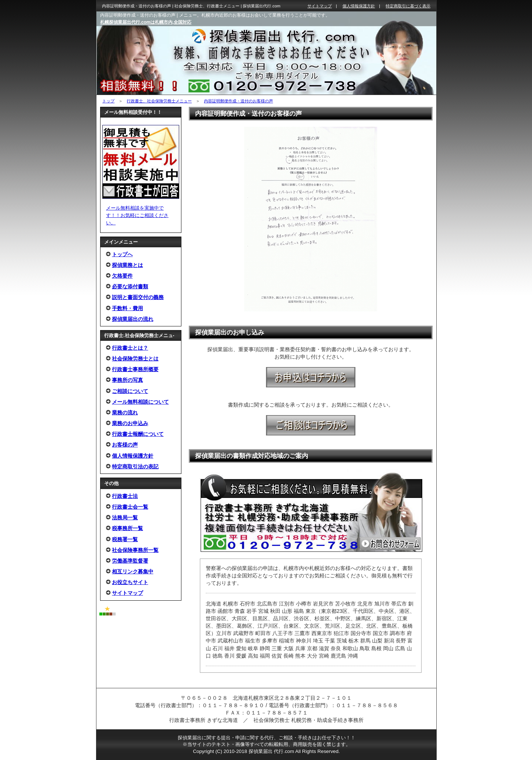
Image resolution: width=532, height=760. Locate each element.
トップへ (122, 254)
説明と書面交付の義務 (138, 297)
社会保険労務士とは (135, 359)
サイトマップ (127, 593)
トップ (108, 101)
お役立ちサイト (130, 582)
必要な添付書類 (130, 286)
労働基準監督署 (130, 561)
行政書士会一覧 (130, 507)
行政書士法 (125, 496)
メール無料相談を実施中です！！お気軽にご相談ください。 (137, 215)
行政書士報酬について (138, 434)
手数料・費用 (127, 308)
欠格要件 (122, 276)
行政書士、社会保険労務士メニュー (159, 101)
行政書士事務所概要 (135, 369)
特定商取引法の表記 (135, 466)
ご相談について (130, 391)
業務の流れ (125, 413)
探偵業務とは (127, 265)
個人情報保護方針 (133, 456)
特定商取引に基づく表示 (408, 6)
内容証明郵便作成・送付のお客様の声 (238, 101)
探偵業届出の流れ (133, 319)
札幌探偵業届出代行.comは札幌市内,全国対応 (146, 22)
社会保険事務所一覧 (135, 550)
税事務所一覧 (127, 528)
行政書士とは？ (130, 348)
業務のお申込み (130, 423)
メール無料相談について (140, 402)
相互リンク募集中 (133, 571)
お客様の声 (125, 445)
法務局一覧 (125, 518)
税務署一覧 (125, 539)
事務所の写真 (127, 380)
